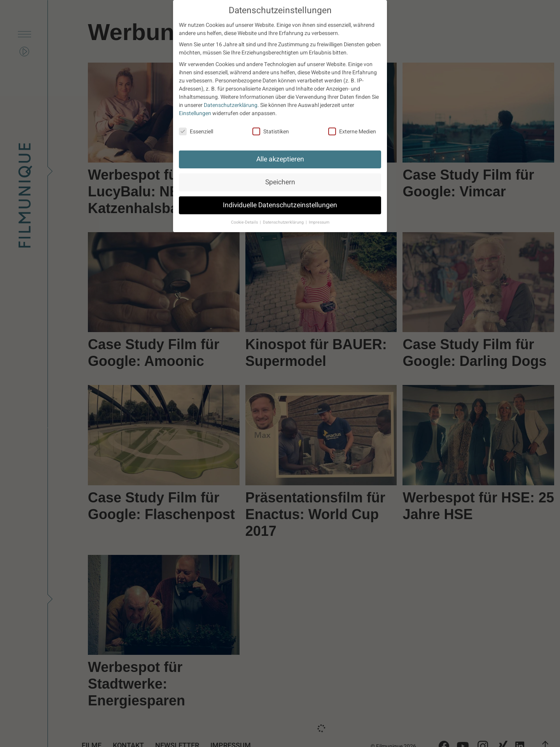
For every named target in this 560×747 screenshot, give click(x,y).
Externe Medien (352, 132)
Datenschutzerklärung (231, 105)
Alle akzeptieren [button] (280, 159)
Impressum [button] (319, 222)
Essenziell (196, 132)
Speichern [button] (280, 182)
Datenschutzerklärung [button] (284, 222)
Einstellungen (195, 113)
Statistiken (271, 132)
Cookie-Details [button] (245, 222)
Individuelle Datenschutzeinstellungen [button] (280, 205)
